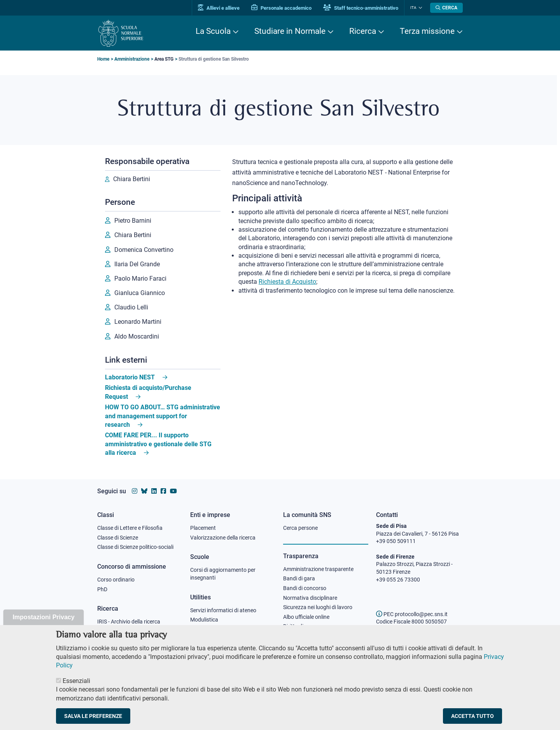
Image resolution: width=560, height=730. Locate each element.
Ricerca (363, 31)
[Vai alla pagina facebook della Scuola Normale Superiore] (163, 491)
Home (103, 59)
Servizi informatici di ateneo (223, 610)
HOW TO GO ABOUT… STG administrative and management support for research (163, 416)
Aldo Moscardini (137, 336)
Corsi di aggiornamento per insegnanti (223, 574)
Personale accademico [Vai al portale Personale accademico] (281, 8)
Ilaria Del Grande (137, 264)
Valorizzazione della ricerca (223, 538)
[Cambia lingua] (419, 8)
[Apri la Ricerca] (446, 8)
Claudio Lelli (131, 307)
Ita (413, 8)
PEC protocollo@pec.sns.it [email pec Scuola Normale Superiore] (412, 614)
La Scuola (213, 31)
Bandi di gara (299, 578)
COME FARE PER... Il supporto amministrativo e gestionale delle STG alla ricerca (158, 444)
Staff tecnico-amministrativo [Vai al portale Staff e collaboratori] (361, 8)
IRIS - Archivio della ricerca (129, 622)
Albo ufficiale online (306, 617)
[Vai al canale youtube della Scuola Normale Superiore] (173, 491)
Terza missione (427, 31)
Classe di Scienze (118, 538)
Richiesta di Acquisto (287, 282)
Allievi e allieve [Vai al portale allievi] (219, 8)
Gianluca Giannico (140, 293)
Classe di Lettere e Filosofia (130, 528)
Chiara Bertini (132, 179)
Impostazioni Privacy (43, 626)
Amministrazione (132, 59)
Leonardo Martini (138, 322)
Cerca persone (300, 528)
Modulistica (204, 620)
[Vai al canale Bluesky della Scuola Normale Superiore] (144, 491)
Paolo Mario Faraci (140, 279)
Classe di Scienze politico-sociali (135, 547)
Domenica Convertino (144, 250)
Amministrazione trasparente (318, 569)
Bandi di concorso (305, 588)
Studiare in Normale (290, 31)
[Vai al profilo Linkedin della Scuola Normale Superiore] (154, 491)
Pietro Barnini (133, 221)
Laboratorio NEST (130, 377)
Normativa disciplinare (310, 598)
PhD (102, 589)
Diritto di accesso (304, 626)
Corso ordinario (116, 580)
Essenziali (76, 689)
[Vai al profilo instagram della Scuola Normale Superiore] (135, 491)
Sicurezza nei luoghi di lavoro (318, 607)
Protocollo (203, 629)
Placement (203, 528)
